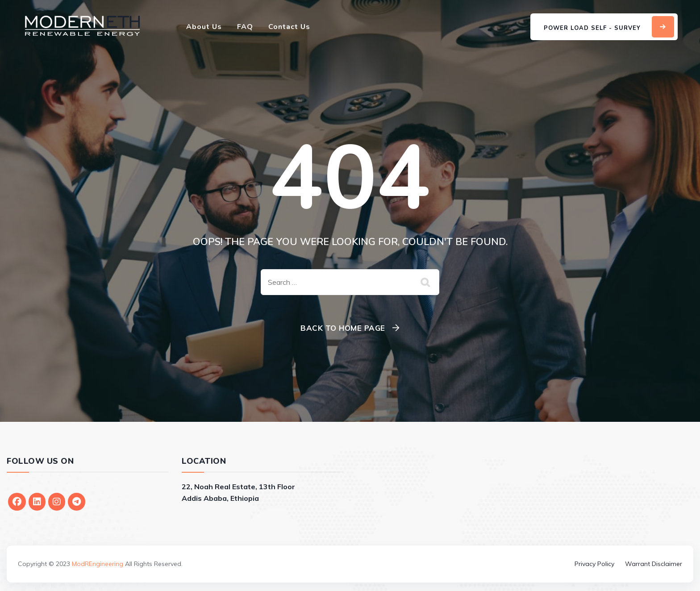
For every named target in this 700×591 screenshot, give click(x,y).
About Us (204, 27)
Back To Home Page (343, 328)
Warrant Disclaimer (654, 564)
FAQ (245, 27)
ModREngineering (98, 564)
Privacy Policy (594, 564)
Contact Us (289, 27)
